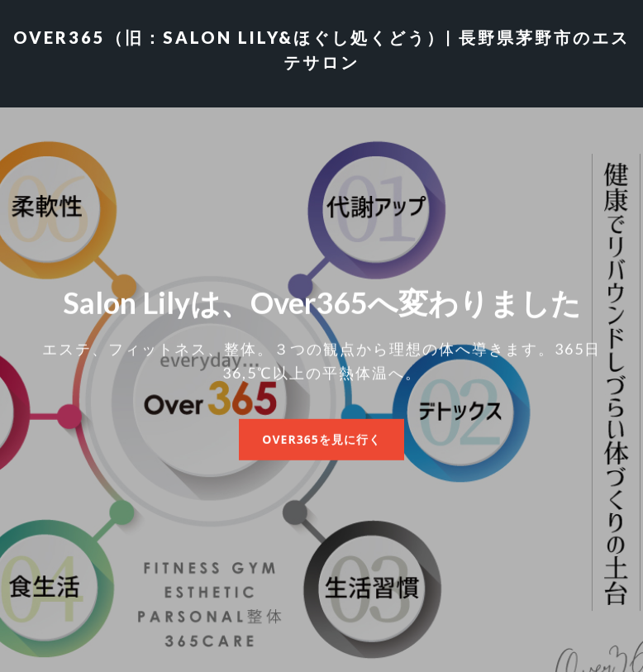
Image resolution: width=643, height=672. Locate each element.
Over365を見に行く (321, 438)
